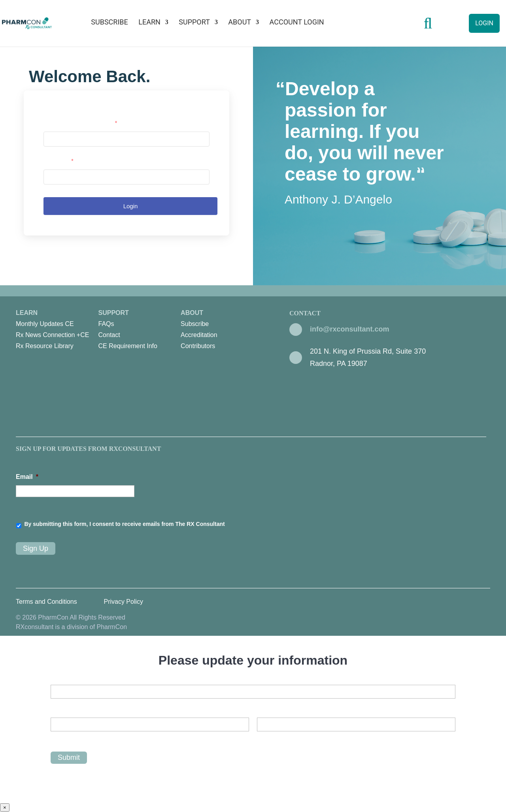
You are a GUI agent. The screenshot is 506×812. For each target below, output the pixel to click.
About (240, 23)
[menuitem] (55, 324)
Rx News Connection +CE (52, 335)
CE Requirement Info (128, 346)
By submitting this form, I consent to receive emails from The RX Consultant (124, 524)
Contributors (198, 346)
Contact (109, 335)
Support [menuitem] (140, 331)
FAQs (106, 324)
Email (27, 477)
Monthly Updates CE (45, 324)
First (56, 738)
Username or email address (80, 123)
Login (484, 23)
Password (59, 161)
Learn (149, 23)
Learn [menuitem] (57, 331)
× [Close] (5, 807)
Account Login (297, 23)
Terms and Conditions (46, 602)
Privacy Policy (123, 602)
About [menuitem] (222, 331)
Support (194, 23)
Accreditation (199, 335)
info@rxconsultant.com (350, 329)
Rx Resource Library (45, 346)
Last (262, 738)
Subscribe (109, 23)
